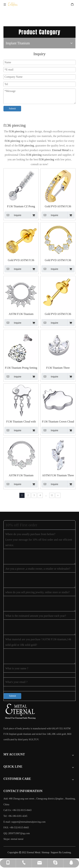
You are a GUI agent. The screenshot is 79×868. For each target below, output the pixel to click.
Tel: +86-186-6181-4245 (15, 816)
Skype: (7, 839)
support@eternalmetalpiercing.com (29, 822)
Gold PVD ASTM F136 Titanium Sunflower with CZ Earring (21, 260)
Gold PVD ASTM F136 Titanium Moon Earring (58, 314)
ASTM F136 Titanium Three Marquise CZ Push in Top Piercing (58, 476)
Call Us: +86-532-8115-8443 (17, 810)
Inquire (13, 215)
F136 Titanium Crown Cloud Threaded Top (58, 422)
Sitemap (45, 852)
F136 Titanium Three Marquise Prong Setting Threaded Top (58, 368)
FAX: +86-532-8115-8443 (16, 828)
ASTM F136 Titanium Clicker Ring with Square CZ (21, 476)
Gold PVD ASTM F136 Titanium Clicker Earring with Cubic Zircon (58, 207)
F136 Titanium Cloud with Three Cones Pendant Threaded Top (21, 422)
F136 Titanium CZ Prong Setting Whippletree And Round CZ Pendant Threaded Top (21, 207)
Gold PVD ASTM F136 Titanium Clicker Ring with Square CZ (58, 260)
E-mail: (24, 822)
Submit (12, 109)
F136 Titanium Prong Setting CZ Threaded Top (21, 368)
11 (52, 495)
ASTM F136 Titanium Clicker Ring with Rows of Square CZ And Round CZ (21, 314)
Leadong (67, 852)
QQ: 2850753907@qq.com (17, 833)
